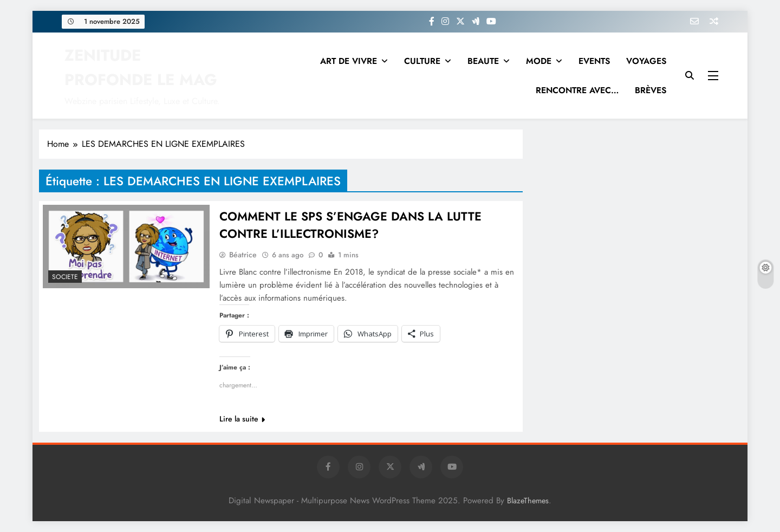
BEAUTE (483, 61)
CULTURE (422, 61)
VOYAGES (646, 61)
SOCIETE (65, 277)
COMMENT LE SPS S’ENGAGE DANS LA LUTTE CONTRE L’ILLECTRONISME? (350, 225)
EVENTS (594, 61)
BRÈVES (651, 90)
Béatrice (243, 255)
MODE (539, 61)
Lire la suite (242, 419)
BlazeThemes (528, 501)
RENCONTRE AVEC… (577, 90)
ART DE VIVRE (349, 61)
